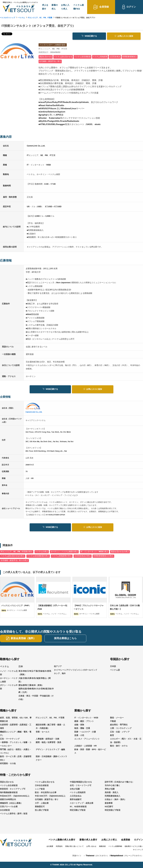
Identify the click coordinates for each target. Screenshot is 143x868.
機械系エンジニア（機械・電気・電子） (16, 734)
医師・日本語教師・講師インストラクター (51, 758)
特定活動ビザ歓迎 (78, 810)
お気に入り (124, 36)
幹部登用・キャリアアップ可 (13, 789)
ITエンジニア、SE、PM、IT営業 (40, 18)
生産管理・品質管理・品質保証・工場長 (16, 727)
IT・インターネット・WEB (86, 718)
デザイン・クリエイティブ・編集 (50, 750)
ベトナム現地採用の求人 (62, 556)
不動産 (113, 721)
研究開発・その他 (8, 764)
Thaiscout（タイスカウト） (97, 856)
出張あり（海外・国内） (115, 800)
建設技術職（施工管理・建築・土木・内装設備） (50, 727)
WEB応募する (89, 36)
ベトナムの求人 (42, 552)
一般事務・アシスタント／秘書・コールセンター (16, 744)
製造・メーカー (117, 718)
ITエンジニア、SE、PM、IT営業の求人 (17, 552)
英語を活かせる (7, 782)
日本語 (113, 667)
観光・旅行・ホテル (119, 746)
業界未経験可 (76, 800)
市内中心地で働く (113, 786)
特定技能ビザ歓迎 (113, 810)
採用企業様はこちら (65, 639)
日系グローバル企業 (9, 807)
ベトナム (22, 18)
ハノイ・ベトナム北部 (9, 673)
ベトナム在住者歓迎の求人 (38, 556)
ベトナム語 (115, 670)
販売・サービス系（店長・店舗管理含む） (16, 758)
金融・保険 (79, 725)
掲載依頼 (102, 846)
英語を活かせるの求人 (120, 552)
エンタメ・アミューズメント (87, 739)
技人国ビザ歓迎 (42, 810)
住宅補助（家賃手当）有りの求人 (14, 560)
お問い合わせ (91, 846)
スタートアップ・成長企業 (82, 803)
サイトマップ (138, 850)
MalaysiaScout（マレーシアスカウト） (127, 856)
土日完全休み (76, 796)
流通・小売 (79, 735)
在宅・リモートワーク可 (81, 786)
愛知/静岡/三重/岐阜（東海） (31, 685)
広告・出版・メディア (120, 732)
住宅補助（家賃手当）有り (47, 800)
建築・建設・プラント (84, 721)
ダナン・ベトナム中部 (9, 687)
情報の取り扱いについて (74, 846)
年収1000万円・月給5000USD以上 (50, 796)
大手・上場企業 (42, 803)
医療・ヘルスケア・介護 (85, 732)
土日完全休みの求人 (83, 556)
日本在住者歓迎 (42, 786)
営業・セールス (43, 732)
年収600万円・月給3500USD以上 (15, 796)
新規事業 (109, 803)
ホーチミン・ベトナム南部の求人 (64, 552)
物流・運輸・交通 (82, 728)
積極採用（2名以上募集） (11, 803)
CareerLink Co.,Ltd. (34, 412)
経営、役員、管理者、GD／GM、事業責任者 (16, 720)
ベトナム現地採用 (78, 793)
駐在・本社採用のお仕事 (46, 793)
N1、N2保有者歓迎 (78, 807)
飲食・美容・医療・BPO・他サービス (90, 751)
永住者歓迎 (5, 810)
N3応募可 (109, 807)
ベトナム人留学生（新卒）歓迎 (14, 814)
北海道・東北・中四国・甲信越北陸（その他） (36, 698)
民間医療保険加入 (113, 796)
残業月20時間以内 (8, 800)
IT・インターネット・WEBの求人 (94, 552)
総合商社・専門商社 (119, 725)
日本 (21, 667)
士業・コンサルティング (121, 728)
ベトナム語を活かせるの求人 (13, 556)
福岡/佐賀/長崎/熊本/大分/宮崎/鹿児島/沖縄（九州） (36, 691)
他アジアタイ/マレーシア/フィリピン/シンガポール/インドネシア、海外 (76, 670)
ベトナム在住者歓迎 (9, 786)
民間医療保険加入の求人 (103, 556)
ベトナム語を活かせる (45, 782)
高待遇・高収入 (112, 793)
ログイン (139, 840)
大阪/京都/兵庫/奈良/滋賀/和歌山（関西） (34, 680)
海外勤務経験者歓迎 (9, 793)
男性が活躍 (110, 789)
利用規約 (59, 846)
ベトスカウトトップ (8, 18)
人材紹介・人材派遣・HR (85, 746)
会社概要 (50, 846)
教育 (112, 735)
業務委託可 (40, 807)
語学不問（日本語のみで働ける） (119, 782)
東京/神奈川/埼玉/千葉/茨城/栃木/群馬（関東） (35, 673)
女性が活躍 (75, 789)
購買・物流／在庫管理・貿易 (48, 742)
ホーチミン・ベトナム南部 (9, 680)
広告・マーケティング (10, 739)
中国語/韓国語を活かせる (81, 782)
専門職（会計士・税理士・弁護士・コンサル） (16, 751)
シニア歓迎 (40, 789)
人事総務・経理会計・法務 (47, 739)
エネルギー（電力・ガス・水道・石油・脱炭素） (126, 741)
